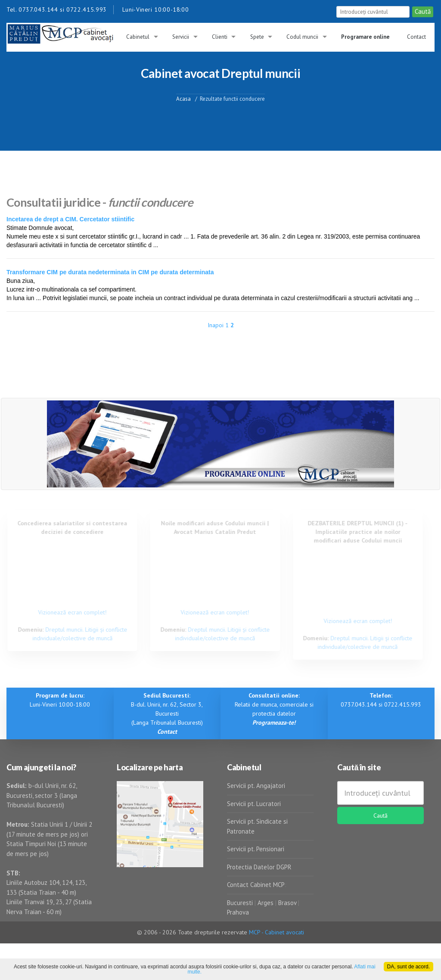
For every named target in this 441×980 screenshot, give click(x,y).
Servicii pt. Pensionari (256, 849)
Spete (257, 37)
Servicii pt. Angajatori (256, 786)
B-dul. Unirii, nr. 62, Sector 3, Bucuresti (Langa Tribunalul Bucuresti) (167, 713)
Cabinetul (138, 37)
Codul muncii (302, 37)
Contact (416, 37)
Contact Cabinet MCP (256, 885)
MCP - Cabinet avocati (276, 932)
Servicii (181, 37)
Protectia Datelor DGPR (259, 867)
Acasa (183, 98)
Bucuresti (241, 903)
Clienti (220, 37)
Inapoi (216, 325)
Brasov (287, 903)
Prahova (238, 912)
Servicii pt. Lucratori (254, 804)
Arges (266, 903)
